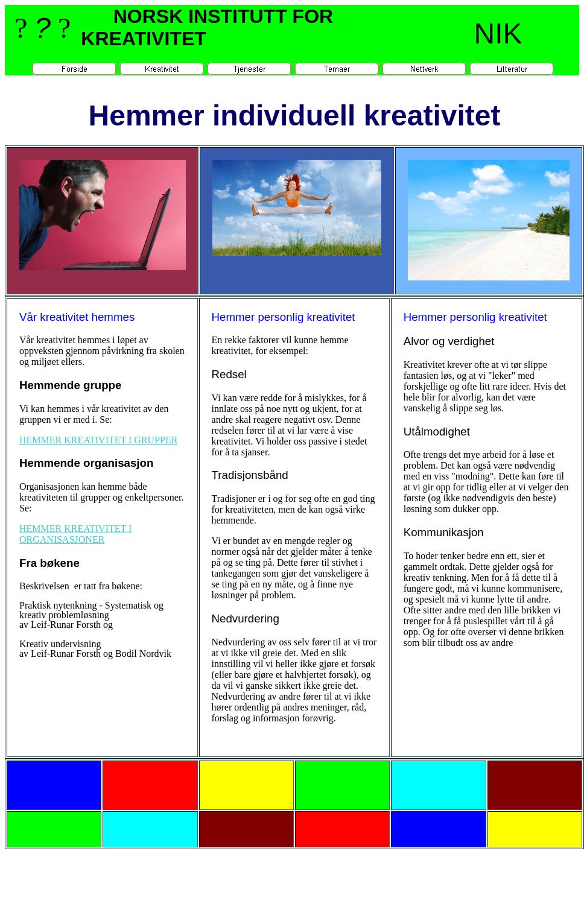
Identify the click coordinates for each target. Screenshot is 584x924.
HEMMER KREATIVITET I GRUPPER (98, 440)
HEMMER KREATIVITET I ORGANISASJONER (75, 534)
